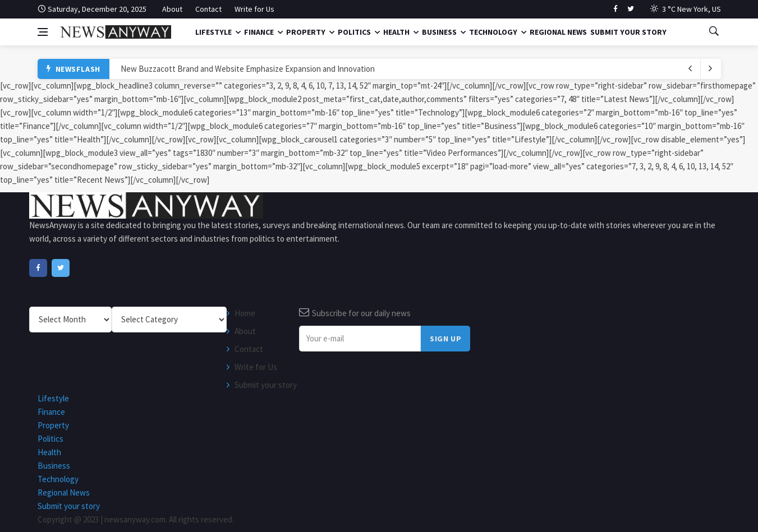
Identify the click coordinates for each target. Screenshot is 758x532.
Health (396, 32)
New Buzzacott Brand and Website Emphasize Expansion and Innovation (248, 69)
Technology (493, 32)
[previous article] (711, 69)
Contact (208, 9)
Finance (259, 32)
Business (439, 32)
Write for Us (254, 9)
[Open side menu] (43, 32)
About (172, 9)
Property (306, 32)
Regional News (558, 32)
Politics (354, 32)
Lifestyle (213, 32)
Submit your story (628, 32)
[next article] (691, 69)
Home (245, 313)
